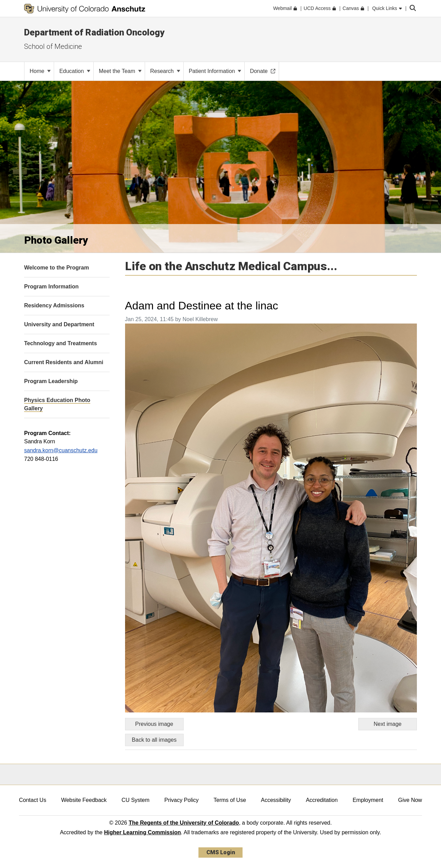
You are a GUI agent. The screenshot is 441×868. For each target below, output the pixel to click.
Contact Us (33, 800)
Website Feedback (84, 800)
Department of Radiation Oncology (94, 32)
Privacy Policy (182, 800)
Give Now (410, 800)
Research (165, 71)
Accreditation (322, 800)
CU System (136, 800)
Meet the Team (120, 71)
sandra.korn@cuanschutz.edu (61, 450)
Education (75, 71)
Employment (368, 800)
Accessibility (276, 800)
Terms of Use (230, 800)
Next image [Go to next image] (388, 724)
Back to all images (154, 740)
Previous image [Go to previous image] (154, 724)
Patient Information (215, 71)
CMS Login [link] (221, 852)
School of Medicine (53, 46)
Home (40, 71)
